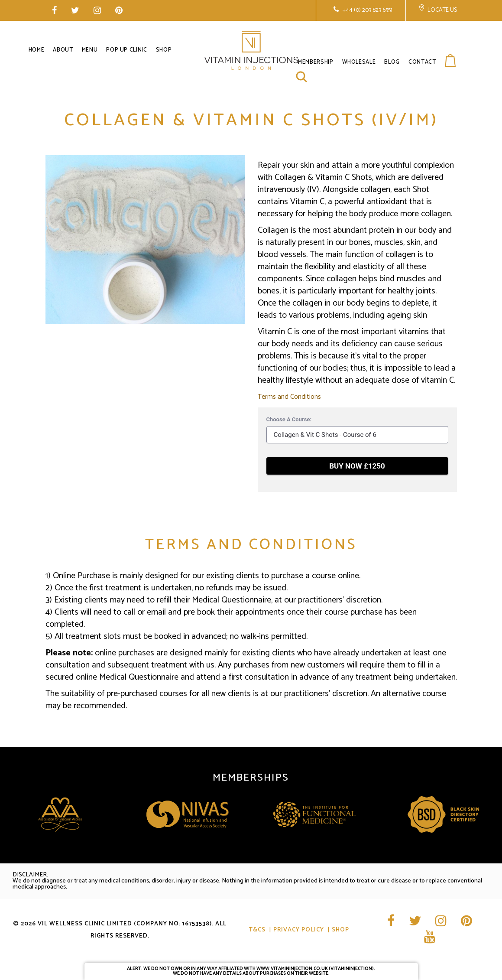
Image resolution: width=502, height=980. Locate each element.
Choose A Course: (289, 419)
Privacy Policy (299, 930)
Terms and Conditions (289, 397)
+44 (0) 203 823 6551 (367, 10)
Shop (340, 930)
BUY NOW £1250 (357, 466)
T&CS (257, 930)
